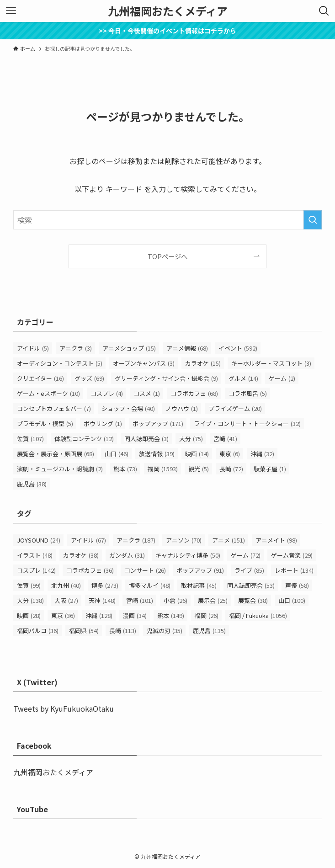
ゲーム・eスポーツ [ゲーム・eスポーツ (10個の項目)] (48, 393)
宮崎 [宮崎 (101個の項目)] (140, 600)
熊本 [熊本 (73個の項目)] (125, 469)
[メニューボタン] (11, 11)
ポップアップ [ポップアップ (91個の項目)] (200, 570)
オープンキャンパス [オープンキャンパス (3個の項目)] (144, 363)
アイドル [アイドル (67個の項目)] (88, 540)
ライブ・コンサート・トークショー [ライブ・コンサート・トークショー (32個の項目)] (247, 423)
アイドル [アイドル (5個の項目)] (33, 348)
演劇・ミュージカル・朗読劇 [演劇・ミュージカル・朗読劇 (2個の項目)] (60, 469)
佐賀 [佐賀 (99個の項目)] (29, 585)
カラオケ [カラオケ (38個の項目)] (81, 555)
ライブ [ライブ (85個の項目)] (249, 570)
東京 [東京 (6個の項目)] (230, 454)
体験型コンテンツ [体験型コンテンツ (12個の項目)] (84, 439)
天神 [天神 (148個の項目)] (102, 600)
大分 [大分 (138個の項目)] (30, 600)
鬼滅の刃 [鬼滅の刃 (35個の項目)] (165, 631)
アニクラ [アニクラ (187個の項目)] (136, 540)
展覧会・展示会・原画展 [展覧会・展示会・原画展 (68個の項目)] (56, 454)
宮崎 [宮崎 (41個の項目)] (225, 439)
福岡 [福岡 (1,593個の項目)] (163, 469)
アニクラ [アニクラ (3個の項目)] (76, 348)
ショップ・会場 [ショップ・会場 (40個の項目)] (128, 408)
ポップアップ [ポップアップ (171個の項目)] (158, 423)
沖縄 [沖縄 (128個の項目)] (99, 615)
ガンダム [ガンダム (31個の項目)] (127, 555)
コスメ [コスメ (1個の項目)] (147, 393)
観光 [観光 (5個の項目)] (199, 469)
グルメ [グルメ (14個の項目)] (243, 378)
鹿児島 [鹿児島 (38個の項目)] (32, 484)
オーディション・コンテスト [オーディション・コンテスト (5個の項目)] (60, 363)
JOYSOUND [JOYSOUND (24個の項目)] (39, 540)
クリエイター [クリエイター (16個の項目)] (40, 378)
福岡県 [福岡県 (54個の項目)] (84, 631)
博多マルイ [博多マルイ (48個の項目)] (150, 585)
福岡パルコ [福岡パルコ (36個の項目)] (38, 631)
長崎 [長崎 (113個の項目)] (123, 631)
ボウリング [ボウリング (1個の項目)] (103, 423)
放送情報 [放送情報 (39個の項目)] (157, 454)
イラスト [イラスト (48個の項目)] (35, 555)
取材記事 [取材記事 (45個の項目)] (199, 585)
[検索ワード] (167, 220)
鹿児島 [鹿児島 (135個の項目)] (209, 631)
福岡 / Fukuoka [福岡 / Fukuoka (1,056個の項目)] (258, 615)
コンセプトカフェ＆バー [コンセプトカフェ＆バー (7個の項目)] (54, 408)
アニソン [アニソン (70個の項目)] (184, 540)
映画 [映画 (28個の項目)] (29, 615)
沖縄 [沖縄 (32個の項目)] (262, 454)
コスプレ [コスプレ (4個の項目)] (107, 393)
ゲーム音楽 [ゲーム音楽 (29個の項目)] (292, 555)
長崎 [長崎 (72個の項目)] (231, 469)
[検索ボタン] (324, 11)
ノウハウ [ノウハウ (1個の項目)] (182, 408)
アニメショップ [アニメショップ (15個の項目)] (129, 348)
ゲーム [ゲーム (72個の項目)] (246, 555)
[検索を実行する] (313, 220)
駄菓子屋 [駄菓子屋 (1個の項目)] (270, 469)
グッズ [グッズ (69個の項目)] (89, 378)
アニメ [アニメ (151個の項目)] (229, 540)
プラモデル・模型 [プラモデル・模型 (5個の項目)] (45, 423)
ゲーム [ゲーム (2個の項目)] (282, 378)
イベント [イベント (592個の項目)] (238, 348)
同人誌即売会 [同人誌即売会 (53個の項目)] (251, 585)
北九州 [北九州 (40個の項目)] (66, 585)
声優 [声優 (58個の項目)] (297, 585)
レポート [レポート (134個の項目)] (294, 570)
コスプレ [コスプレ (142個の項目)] (36, 570)
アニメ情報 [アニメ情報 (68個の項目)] (187, 348)
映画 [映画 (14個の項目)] (197, 454)
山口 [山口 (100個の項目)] (292, 600)
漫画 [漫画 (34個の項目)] (135, 615)
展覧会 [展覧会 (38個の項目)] (253, 600)
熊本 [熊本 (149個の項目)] (171, 615)
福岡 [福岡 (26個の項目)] (207, 615)
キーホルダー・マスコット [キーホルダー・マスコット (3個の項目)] (271, 363)
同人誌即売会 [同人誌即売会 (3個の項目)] (146, 439)
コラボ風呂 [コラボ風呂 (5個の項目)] (248, 393)
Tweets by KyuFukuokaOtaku (64, 708)
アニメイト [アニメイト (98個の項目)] (276, 540)
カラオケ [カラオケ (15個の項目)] (203, 363)
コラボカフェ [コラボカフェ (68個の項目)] (194, 393)
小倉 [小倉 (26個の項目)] (175, 600)
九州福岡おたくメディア (168, 11)
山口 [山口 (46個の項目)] (117, 454)
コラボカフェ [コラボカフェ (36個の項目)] (90, 570)
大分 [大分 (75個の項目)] (191, 439)
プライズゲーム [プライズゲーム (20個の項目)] (235, 408)
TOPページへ (167, 256)
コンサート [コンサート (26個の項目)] (145, 570)
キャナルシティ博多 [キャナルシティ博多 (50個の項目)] (188, 555)
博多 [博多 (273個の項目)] (105, 585)
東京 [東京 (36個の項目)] (63, 615)
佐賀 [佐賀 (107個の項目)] (30, 439)
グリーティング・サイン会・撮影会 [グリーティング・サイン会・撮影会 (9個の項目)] (166, 378)
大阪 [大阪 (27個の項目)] (66, 600)
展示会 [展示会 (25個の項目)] (213, 600)
